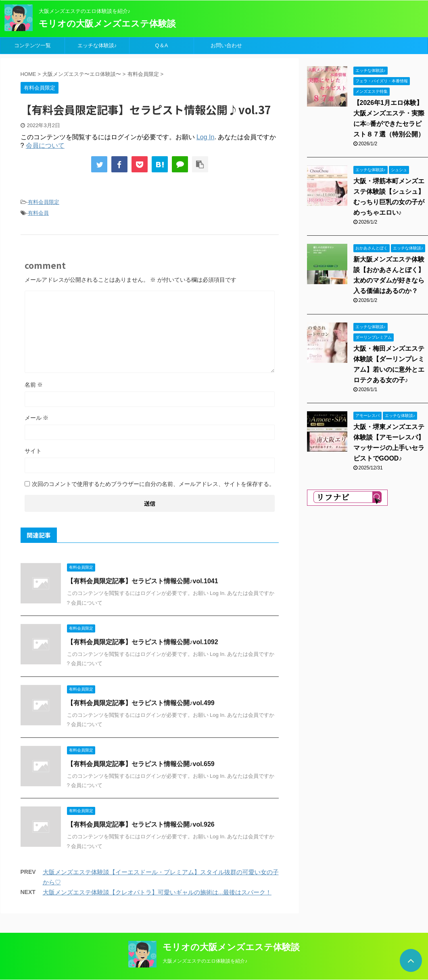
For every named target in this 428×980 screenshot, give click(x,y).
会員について (45, 146)
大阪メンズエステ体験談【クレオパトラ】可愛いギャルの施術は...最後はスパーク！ (157, 892)
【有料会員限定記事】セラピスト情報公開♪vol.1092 (143, 642)
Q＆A (162, 45)
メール (37, 418)
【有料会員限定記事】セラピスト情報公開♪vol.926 (141, 824)
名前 (34, 385)
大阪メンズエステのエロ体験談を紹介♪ (205, 961)
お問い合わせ (226, 45)
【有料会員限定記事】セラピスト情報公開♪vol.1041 (143, 581)
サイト (33, 451)
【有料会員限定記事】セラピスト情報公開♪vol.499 (141, 703)
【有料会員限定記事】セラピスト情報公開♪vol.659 (141, 764)
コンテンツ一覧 (32, 45)
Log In (205, 137)
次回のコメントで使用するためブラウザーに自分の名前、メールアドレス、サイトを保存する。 (153, 484)
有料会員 (38, 213)
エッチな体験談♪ (97, 45)
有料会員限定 (44, 202)
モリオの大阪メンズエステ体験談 (107, 24)
